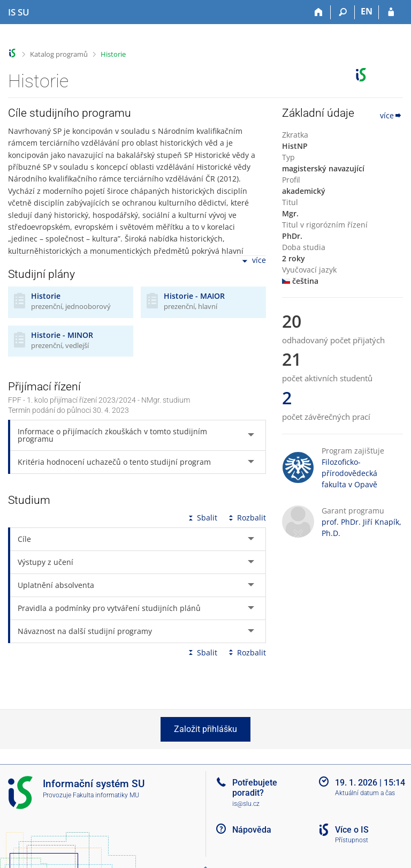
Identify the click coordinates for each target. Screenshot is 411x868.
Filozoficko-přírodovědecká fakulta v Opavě (349, 473)
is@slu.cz (246, 804)
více (253, 261)
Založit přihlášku (205, 729)
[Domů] (319, 12)
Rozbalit (246, 518)
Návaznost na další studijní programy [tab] (85, 631)
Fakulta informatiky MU (106, 795)
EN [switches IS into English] (367, 11)
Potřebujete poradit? (255, 788)
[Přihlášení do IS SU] (391, 12)
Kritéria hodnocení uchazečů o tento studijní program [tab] (114, 462)
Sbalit (202, 518)
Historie (113, 54)
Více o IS (352, 830)
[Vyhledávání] (343, 12)
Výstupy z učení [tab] (45, 562)
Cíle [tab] (24, 539)
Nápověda (252, 830)
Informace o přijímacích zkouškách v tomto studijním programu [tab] (112, 435)
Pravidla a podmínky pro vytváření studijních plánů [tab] (109, 608)
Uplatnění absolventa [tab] (56, 585)
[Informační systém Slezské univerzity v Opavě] (19, 12)
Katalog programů (59, 54)
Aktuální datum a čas (365, 793)
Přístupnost (352, 840)
